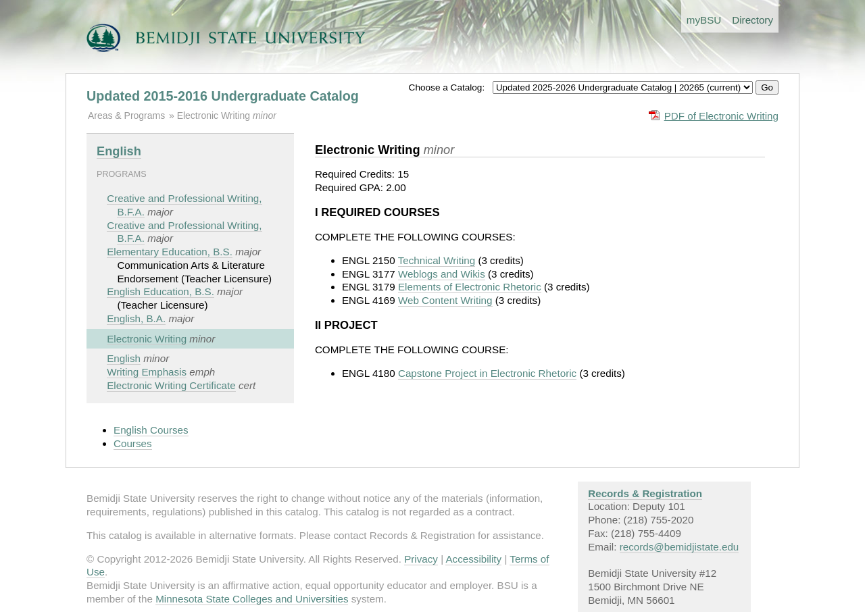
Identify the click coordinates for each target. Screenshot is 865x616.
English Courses (151, 430)
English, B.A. (136, 318)
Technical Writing (437, 260)
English (119, 151)
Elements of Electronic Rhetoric (470, 287)
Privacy (421, 559)
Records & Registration (645, 493)
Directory (752, 20)
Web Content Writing (445, 300)
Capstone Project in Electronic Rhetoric (487, 373)
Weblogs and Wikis (442, 274)
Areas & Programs (126, 115)
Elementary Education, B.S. (170, 252)
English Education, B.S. (160, 291)
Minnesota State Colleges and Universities (252, 599)
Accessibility (473, 559)
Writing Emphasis (147, 372)
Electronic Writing (215, 115)
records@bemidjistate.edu (679, 547)
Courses (133, 443)
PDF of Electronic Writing (721, 116)
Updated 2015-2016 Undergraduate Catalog (223, 96)
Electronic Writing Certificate (171, 385)
